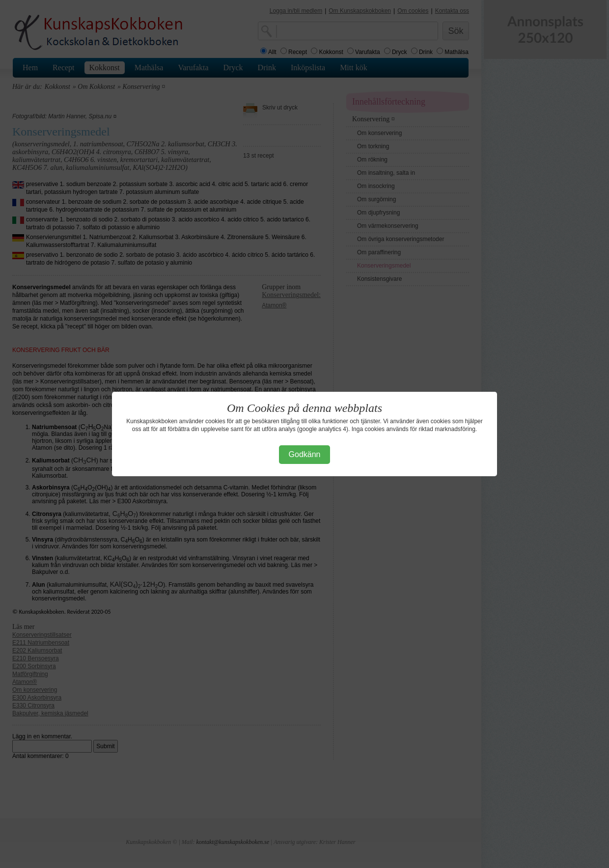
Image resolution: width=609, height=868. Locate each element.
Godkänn (305, 454)
